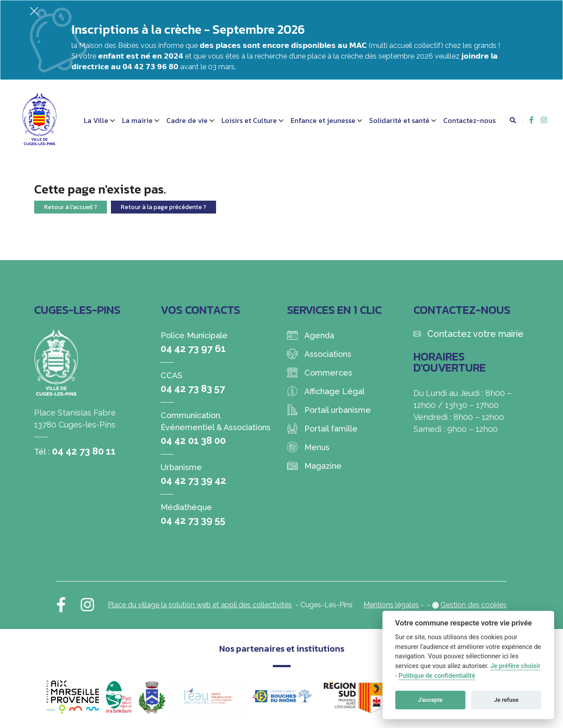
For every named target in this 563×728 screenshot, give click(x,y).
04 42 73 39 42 (193, 480)
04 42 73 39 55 (193, 520)
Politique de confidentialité (437, 676)
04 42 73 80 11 (84, 451)
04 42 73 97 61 (193, 348)
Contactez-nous (469, 120)
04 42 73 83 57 (193, 388)
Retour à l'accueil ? (71, 207)
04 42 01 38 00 (193, 440)
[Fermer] (34, 11)
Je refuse (506, 700)
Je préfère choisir (515, 666)
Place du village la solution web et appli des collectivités (200, 605)
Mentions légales (391, 605)
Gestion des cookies (474, 605)
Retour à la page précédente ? (163, 207)
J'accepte (430, 700)
